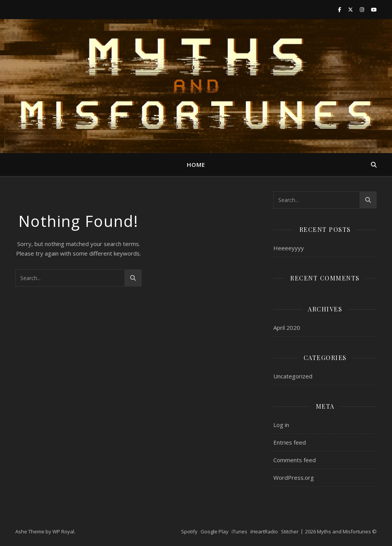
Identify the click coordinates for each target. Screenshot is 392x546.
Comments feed (295, 460)
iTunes (239, 531)
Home (196, 165)
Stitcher (290, 531)
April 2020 (287, 328)
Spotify (189, 531)
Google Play (215, 531)
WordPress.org (294, 478)
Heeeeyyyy (289, 248)
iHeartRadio (264, 531)
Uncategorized (293, 376)
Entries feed (290, 442)
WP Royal (63, 531)
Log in (281, 425)
